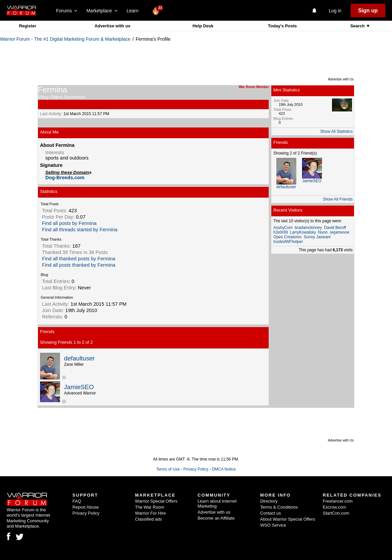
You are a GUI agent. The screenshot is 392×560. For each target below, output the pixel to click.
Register (28, 26)
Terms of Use (168, 469)
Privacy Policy (196, 469)
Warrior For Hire (150, 513)
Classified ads (148, 519)
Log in (335, 11)
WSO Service (273, 525)
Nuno (323, 232)
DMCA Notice (224, 469)
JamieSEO (79, 387)
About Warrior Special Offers (288, 519)
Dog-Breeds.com (65, 178)
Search (358, 26)
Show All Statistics (336, 131)
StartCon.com (336, 513)
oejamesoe (339, 232)
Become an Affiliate (216, 518)
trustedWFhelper (288, 242)
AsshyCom (283, 228)
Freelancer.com (338, 501)
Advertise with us (112, 26)
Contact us (271, 513)
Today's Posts (282, 26)
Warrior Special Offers (156, 501)
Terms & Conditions (279, 507)
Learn (134, 11)
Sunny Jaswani (317, 237)
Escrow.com (334, 507)
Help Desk (203, 26)
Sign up (368, 11)
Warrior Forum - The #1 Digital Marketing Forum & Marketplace (65, 39)
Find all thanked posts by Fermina (79, 259)
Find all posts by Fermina (69, 223)
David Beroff (335, 228)
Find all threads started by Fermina (80, 230)
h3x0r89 (280, 232)
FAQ (77, 501)
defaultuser (79, 358)
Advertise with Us (341, 79)
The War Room (150, 507)
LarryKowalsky (303, 232)
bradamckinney (308, 228)
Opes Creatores (287, 237)
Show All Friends (338, 199)
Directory (269, 501)
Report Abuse (85, 507)
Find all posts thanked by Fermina (79, 265)
